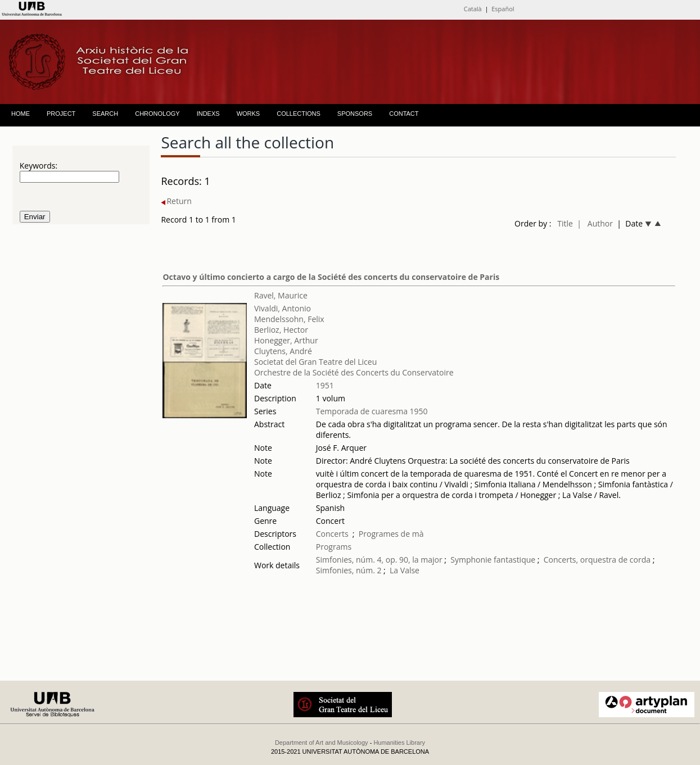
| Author (595, 223)
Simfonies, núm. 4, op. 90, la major (379, 560)
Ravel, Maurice (281, 295)
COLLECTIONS (299, 114)
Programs (334, 547)
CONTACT (404, 114)
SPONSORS (355, 114)
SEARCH (105, 114)
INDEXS (208, 114)
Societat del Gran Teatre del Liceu (315, 362)
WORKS (249, 114)
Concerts (332, 534)
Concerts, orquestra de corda (597, 560)
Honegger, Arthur (286, 340)
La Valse (405, 570)
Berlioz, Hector (281, 330)
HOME (21, 114)
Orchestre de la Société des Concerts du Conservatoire (354, 372)
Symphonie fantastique (493, 560)
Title (565, 223)
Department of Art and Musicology (322, 743)
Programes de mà (391, 534)
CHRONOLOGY (157, 114)
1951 (325, 385)
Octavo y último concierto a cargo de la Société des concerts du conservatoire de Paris (331, 277)
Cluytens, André (283, 351)
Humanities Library (399, 743)
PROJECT (61, 114)
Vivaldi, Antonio (283, 308)
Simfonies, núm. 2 (349, 570)
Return (176, 201)
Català (473, 9)
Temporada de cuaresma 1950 (372, 411)
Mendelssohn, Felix (289, 319)
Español (503, 9)
